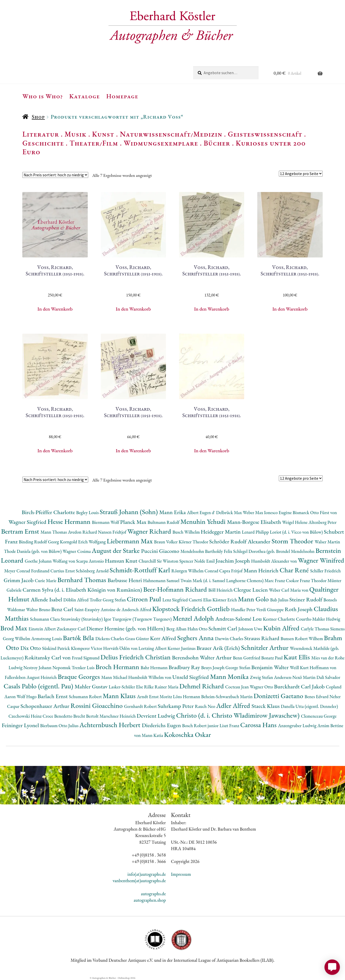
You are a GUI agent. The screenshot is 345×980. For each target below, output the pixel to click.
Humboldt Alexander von (274, 561)
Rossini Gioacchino (97, 705)
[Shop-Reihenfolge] (55, 175)
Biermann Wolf (106, 522)
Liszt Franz (230, 726)
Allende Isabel (47, 599)
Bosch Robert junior (201, 726)
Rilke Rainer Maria (162, 687)
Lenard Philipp (256, 532)
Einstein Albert (43, 629)
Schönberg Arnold (93, 571)
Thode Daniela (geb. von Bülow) (33, 551)
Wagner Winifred (321, 560)
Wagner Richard (150, 531)
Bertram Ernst (21, 531)
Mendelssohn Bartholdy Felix (207, 551)
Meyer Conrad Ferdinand (27, 571)
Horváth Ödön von (121, 648)
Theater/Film (94, 143)
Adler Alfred (234, 705)
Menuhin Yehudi (204, 521)
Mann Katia (153, 735)
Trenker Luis (83, 667)
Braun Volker (166, 542)
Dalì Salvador (328, 677)
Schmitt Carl (223, 628)
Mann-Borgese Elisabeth (255, 522)
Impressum (181, 874)
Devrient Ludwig (156, 716)
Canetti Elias (201, 600)
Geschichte (43, 143)
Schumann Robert (86, 696)
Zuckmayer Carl (72, 629)
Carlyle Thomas (316, 629)
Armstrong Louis (47, 638)
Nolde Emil (205, 561)
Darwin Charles (230, 638)
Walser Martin (327, 542)
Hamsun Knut (122, 561)
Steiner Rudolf (306, 599)
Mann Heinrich (262, 570)
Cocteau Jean (237, 687)
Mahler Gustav (92, 686)
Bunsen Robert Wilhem (302, 638)
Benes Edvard (317, 696)
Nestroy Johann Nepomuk (47, 667)
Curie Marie (46, 580)
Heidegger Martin (221, 532)
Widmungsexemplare (161, 143)
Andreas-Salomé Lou (239, 619)
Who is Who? (43, 96)
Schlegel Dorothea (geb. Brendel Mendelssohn (274, 551)
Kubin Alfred (282, 628)
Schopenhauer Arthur (46, 706)
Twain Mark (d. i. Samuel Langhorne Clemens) (222, 580)
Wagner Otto (262, 687)
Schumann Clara (45, 619)
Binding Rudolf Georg (39, 542)
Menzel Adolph (194, 618)
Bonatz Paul (272, 658)
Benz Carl (63, 609)
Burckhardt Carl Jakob (300, 686)
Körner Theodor (194, 542)
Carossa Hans (259, 725)
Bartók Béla (79, 638)
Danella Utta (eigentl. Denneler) (309, 706)
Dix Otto (31, 648)
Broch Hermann (118, 667)
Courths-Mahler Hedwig (318, 619)
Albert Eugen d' (202, 512)
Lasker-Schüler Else (126, 687)
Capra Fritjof (231, 571)
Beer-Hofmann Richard (176, 589)
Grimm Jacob (19, 580)
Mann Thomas (54, 532)
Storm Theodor (293, 541)
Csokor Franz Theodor (307, 580)
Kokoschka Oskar (187, 734)
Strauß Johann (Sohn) (130, 512)
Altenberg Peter (323, 522)
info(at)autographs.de (147, 874)
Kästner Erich (225, 600)
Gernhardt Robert (141, 706)
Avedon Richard (83, 532)
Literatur (41, 134)
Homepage (122, 96)
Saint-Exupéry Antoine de (98, 609)
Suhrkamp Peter (176, 706)
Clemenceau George (319, 716)
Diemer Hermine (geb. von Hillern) (126, 628)
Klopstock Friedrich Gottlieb (191, 609)
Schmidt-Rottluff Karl (140, 570)
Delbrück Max (229, 512)
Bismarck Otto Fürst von (315, 512)
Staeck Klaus (266, 706)
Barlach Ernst (53, 696)
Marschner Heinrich (118, 716)
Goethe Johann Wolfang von (51, 561)
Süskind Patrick (57, 648)
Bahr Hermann (155, 667)
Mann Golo (254, 599)
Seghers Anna (196, 638)
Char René (295, 570)
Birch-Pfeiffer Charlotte (49, 512)
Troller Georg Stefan (108, 600)
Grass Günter (138, 638)
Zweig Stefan (262, 677)
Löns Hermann (187, 696)
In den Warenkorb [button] (55, 309)
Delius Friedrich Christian (136, 657)
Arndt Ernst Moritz (155, 696)
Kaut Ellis (297, 657)
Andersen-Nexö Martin (295, 677)
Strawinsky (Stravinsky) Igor (86, 619)
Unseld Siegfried (191, 677)
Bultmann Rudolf (164, 522)
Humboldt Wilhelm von (150, 677)
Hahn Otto (198, 629)
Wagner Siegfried (28, 522)
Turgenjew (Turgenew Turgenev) (142, 619)
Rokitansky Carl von (48, 657)
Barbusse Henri (125, 580)
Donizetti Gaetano (279, 696)
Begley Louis (88, 512)
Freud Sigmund (86, 658)
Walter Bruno (39, 609)
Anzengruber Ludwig (298, 726)
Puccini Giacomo (161, 551)
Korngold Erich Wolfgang (83, 542)
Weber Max (254, 512)
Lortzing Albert (153, 648)
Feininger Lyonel (21, 725)
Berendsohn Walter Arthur (203, 657)
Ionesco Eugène (278, 512)
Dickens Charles (110, 638)
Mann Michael (115, 677)
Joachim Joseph (233, 561)
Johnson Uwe (251, 629)
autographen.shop (150, 900)
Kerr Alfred (164, 638)
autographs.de (153, 894)
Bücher (217, 143)
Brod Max (14, 628)
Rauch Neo (206, 706)
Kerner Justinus (182, 648)
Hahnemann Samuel (162, 580)
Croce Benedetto (58, 716)
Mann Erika (173, 512)
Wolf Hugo (27, 696)
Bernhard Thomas (82, 580)
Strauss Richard (262, 638)
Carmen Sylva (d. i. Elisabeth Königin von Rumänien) (83, 590)
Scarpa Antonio (91, 561)
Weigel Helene (295, 522)
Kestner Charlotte (279, 619)
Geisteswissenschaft (265, 134)
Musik (76, 134)
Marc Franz (275, 580)
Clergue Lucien (251, 590)
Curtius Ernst (63, 571)
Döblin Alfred (76, 600)
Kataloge (85, 96)
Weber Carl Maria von (289, 590)
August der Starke (116, 550)
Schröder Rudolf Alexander (240, 541)
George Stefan (238, 667)
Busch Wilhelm (186, 532)
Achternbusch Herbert (111, 725)
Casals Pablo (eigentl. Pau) (39, 686)
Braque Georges (80, 676)
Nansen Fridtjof (113, 532)
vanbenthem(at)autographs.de (139, 881)
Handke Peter (244, 609)
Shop (38, 117)
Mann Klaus (120, 696)
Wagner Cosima (77, 551)
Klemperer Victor (87, 648)
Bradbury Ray (185, 667)
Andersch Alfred (137, 609)
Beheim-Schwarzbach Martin (227, 696)
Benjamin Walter (271, 667)
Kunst (103, 134)
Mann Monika (230, 676)
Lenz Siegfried (176, 600)
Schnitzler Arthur (265, 647)
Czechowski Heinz (26, 716)
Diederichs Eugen (162, 725)
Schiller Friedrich (325, 571)
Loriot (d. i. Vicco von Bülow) (297, 532)
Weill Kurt (300, 667)
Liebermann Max (130, 541)
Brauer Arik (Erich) (219, 648)
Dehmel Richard (202, 686)
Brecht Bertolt (86, 716)
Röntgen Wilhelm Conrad (195, 571)
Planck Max (134, 522)
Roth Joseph (299, 609)
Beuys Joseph (213, 667)
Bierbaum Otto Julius (60, 726)
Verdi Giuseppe (271, 609)
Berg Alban (177, 629)
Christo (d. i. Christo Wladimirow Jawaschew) (239, 715)
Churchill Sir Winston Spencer (166, 561)
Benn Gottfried (247, 658)
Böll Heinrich (221, 590)
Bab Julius (280, 600)
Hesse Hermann (70, 521)
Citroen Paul (145, 599)
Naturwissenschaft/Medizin (171, 134)
